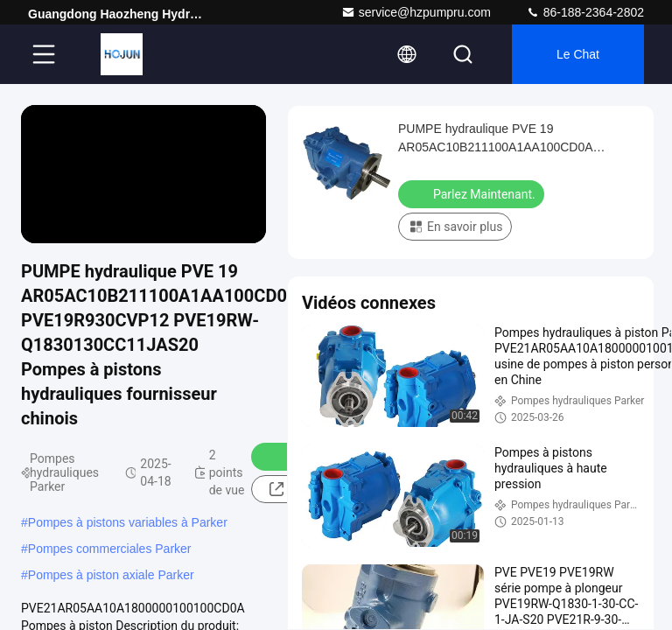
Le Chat (578, 54)
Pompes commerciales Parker (110, 549)
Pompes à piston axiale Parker (111, 575)
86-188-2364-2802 (585, 12)
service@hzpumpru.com (416, 12)
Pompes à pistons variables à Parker (128, 522)
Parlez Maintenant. (473, 193)
